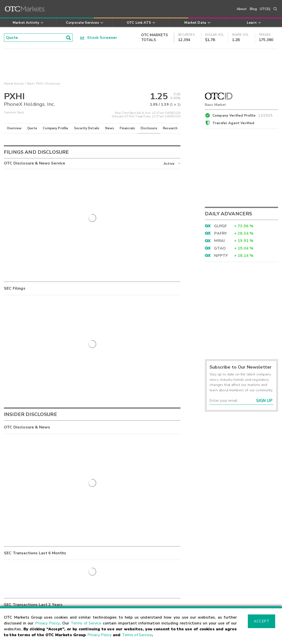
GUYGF (220, 226)
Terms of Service (86, 623)
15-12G (10, 333)
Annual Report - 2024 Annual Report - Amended (69, 251)
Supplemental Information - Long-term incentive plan (73, 191)
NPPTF (221, 256)
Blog (253, 9)
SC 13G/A (12, 318)
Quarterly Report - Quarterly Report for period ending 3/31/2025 (73, 241)
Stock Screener (99, 38)
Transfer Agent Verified (233, 123)
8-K (7, 357)
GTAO (220, 248)
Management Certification (51, 199)
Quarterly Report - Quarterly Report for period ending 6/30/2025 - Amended (73, 217)
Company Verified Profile (243, 115)
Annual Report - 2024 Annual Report (60, 267)
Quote (32, 128)
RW (7, 342)
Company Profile (55, 128)
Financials (127, 128)
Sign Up (264, 401)
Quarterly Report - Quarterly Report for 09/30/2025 (72, 207)
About (242, 9)
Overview (14, 128)
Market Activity (14, 84)
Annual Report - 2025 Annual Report (60, 183)
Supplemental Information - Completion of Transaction (74, 259)
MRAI (219, 241)
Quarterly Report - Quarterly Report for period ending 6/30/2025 (73, 229)
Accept (261, 621)
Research (170, 128)
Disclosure (149, 128)
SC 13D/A (12, 326)
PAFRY (220, 233)
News (110, 128)
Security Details (87, 128)
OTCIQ (265, 9)
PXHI (40, 84)
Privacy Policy (47, 623)
